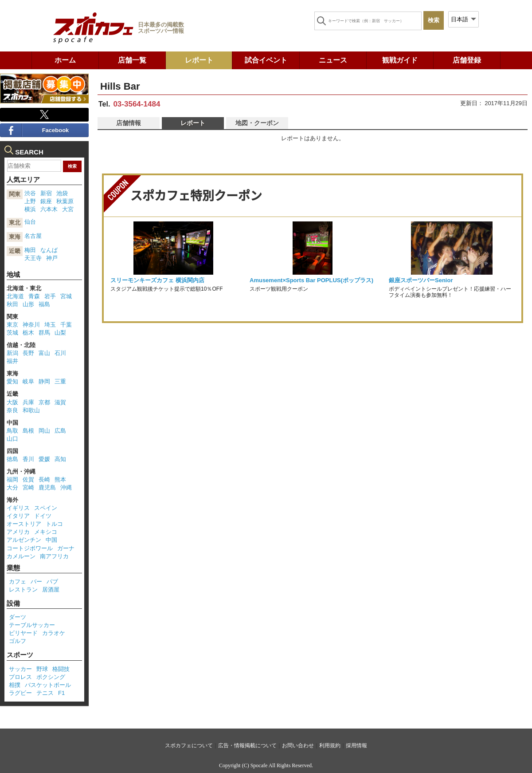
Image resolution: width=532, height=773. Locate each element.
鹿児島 (47, 487)
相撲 (15, 685)
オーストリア (24, 524)
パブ (52, 582)
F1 (61, 693)
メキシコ (46, 532)
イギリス (18, 508)
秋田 (12, 304)
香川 (28, 459)
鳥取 (12, 431)
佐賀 (28, 479)
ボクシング (51, 677)
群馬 (44, 333)
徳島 (12, 459)
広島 (60, 431)
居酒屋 (51, 590)
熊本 (60, 479)
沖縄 (66, 487)
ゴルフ (18, 641)
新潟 (12, 353)
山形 (28, 304)
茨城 (12, 333)
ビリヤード (23, 633)
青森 (34, 296)
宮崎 (28, 487)
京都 (44, 402)
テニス (45, 693)
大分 (12, 487)
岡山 (44, 431)
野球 (42, 669)
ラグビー (20, 693)
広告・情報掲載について (247, 745)
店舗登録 (467, 60)
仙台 (30, 222)
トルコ (54, 524)
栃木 (28, 333)
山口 (12, 439)
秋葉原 (65, 201)
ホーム (65, 60)
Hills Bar (120, 86)
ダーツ (18, 617)
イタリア (18, 516)
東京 (12, 325)
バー (36, 582)
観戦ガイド (400, 60)
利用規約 (330, 745)
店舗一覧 (132, 60)
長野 (28, 353)
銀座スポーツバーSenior (421, 280)
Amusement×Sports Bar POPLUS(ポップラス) (311, 280)
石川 (60, 353)
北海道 (15, 296)
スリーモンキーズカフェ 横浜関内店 (157, 280)
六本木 (49, 209)
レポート (199, 60)
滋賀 (60, 402)
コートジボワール (30, 548)
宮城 (66, 296)
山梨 (60, 333)
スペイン (46, 508)
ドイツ (43, 516)
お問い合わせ (298, 745)
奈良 (12, 410)
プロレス (20, 677)
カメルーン (21, 556)
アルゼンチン (24, 540)
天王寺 (33, 258)
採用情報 (356, 745)
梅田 (30, 250)
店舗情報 (129, 123)
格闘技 (61, 669)
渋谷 (30, 193)
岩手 (50, 296)
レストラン (23, 590)
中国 (51, 540)
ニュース (333, 60)
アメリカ (18, 532)
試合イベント (266, 60)
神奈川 (31, 325)
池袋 (62, 193)
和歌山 (31, 410)
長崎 (44, 479)
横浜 (30, 209)
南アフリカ (54, 556)
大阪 (12, 402)
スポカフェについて (189, 745)
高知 (60, 459)
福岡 (12, 479)
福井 (12, 361)
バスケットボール (48, 685)
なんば (49, 250)
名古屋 (33, 236)
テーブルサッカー (32, 625)
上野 (30, 201)
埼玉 (50, 325)
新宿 (46, 193)
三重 (60, 381)
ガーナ (66, 548)
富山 (44, 353)
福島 (44, 304)
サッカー (20, 669)
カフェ (18, 582)
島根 (28, 431)
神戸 (52, 258)
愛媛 (44, 459)
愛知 (12, 381)
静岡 (44, 381)
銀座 (46, 201)
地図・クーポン (257, 123)
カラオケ (54, 633)
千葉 (66, 325)
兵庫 (28, 402)
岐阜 (28, 381)
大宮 (68, 209)
